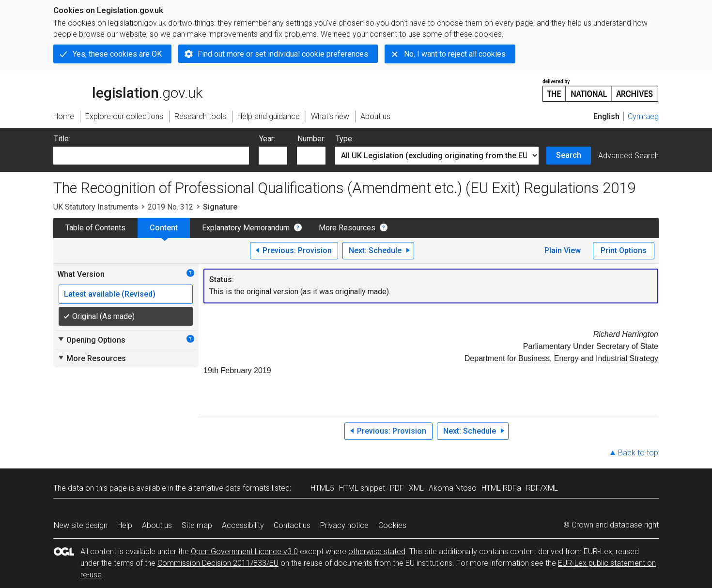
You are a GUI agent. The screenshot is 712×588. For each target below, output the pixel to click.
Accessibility (243, 525)
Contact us (292, 525)
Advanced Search (628, 156)
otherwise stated (377, 551)
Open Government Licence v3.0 (244, 551)
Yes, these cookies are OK (117, 54)
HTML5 (322, 488)
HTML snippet (362, 488)
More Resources (347, 228)
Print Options (624, 250)
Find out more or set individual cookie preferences (283, 54)
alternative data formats (229, 488)
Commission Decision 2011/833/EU (218, 563)
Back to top (638, 453)
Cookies (392, 525)
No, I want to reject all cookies (455, 54)
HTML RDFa (501, 488)
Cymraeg (643, 116)
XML (416, 488)
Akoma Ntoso (453, 488)
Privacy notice (344, 525)
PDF (397, 488)
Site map (197, 525)
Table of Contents (95, 228)
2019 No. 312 (170, 207)
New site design (81, 525)
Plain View (563, 250)
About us (157, 525)
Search (569, 155)
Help (125, 525)
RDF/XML (542, 488)
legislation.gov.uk (128, 90)
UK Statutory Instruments (96, 207)
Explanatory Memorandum (246, 228)
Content (164, 228)
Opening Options (91, 340)
